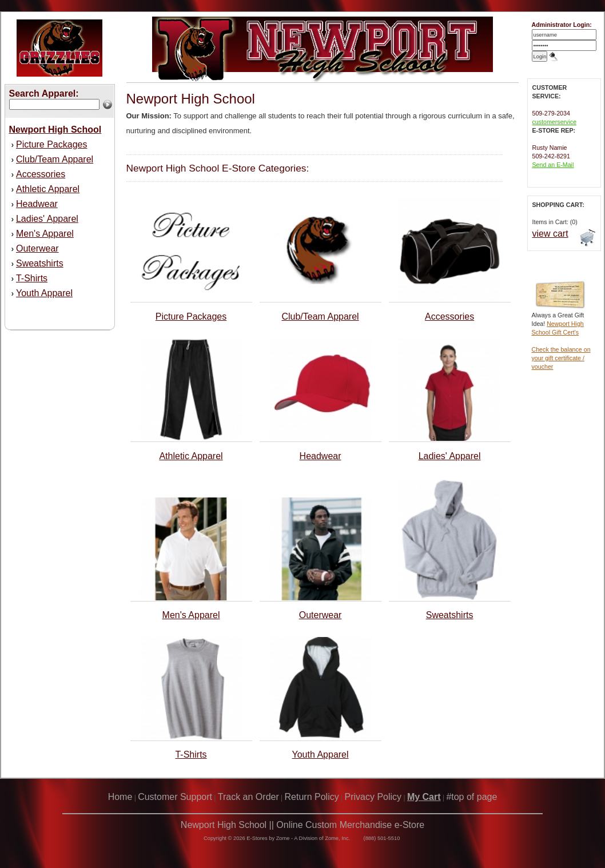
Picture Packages (52, 144)
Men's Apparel (45, 234)
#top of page (471, 797)
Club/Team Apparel (55, 159)
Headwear (37, 204)
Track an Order (248, 797)
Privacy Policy (373, 797)
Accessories (41, 174)
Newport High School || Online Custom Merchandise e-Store (302, 825)
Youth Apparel (44, 293)
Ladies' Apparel (47, 219)
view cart (550, 234)
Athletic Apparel (48, 189)
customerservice (555, 122)
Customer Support (175, 797)
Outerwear (37, 248)
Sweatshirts (40, 263)
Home (120, 797)
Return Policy (312, 797)
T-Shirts (32, 278)
